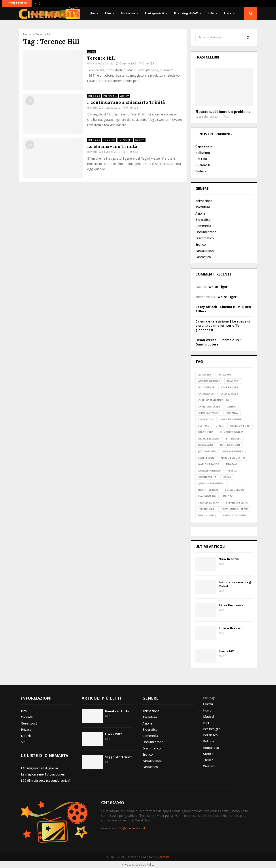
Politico (209, 741)
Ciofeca (201, 171)
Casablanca (206, 394)
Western (125, 96)
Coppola (232, 413)
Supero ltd (163, 857)
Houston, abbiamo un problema (223, 111)
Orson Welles (207, 477)
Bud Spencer (206, 387)
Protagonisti (154, 13)
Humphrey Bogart (232, 432)
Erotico (201, 244)
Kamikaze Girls (117, 711)
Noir (206, 723)
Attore (92, 52)
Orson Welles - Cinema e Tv (217, 340)
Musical (209, 716)
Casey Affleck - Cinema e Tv (218, 307)
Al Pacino (205, 375)
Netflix (232, 471)
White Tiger (218, 287)
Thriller (208, 760)
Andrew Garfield (209, 381)
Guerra (208, 704)
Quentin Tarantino (211, 483)
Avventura (203, 207)
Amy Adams (225, 375)
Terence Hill (101, 58)
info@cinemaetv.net (131, 828)
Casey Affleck (229, 394)
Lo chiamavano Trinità (112, 146)
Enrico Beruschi (231, 628)
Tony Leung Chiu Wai (235, 509)
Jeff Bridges (233, 439)
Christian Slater (209, 407)
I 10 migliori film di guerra (39, 768)
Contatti (27, 717)
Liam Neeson (206, 458)
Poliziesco (210, 735)
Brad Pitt (233, 381)
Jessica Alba (206, 445)
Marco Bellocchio (233, 458)
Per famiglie (110, 96)
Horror (208, 710)
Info (211, 13)
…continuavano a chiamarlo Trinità (126, 102)
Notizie (26, 736)
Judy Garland (207, 451)
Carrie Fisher (230, 387)
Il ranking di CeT (186, 13)
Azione (200, 213)
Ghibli (220, 426)
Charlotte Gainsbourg (214, 400)
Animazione (204, 201)
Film (108, 13)
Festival (204, 426)
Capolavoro (204, 146)
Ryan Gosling (207, 496)
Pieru (94, 108)
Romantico (211, 748)
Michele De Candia (102, 63)
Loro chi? (226, 651)
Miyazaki (232, 464)
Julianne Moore (233, 451)
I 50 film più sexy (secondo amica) (46, 780)
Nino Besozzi (229, 559)
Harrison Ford (240, 426)
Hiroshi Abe (206, 432)
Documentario (206, 232)
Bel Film (201, 159)
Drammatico (205, 238)
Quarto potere (207, 344)
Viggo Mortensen (234, 515)
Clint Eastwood (209, 413)
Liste (228, 13)
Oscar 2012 (113, 734)
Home (94, 13)
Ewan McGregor (231, 419)
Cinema (231, 407)
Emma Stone (206, 419)
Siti (23, 742)
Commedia (109, 140)
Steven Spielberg (237, 503)
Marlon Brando (209, 464)
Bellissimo (94, 96)
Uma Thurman (207, 515)
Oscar (227, 477)
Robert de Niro (208, 490)
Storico (208, 754)
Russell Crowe (235, 490)
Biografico (203, 220)
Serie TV (228, 496)
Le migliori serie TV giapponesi (43, 774)
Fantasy (209, 698)
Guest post (29, 723)
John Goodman (230, 445)
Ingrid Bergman (208, 439)
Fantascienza (205, 251)
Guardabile (203, 165)
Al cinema (128, 13)
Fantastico (203, 257)
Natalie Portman (209, 471)
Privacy (26, 729)
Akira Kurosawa (231, 605)
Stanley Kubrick (209, 503)
